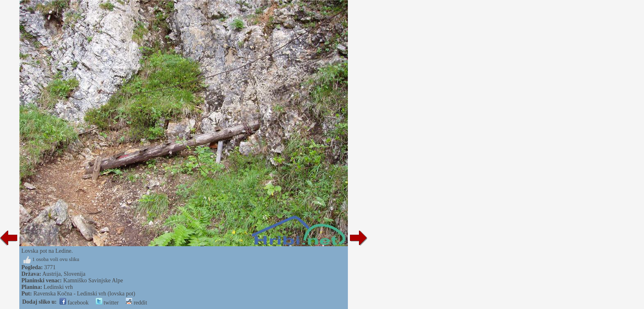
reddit (136, 303)
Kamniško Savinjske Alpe (93, 280)
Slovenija (75, 274)
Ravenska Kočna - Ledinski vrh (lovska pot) (84, 294)
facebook (74, 303)
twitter (107, 303)
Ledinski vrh (58, 287)
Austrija (52, 274)
